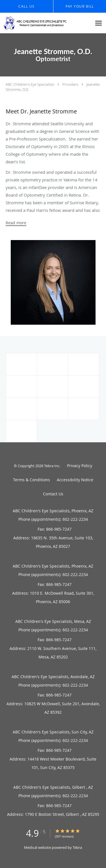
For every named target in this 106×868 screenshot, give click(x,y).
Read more (16, 223)
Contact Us (53, 494)
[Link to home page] (46, 23)
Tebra (77, 847)
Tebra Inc (52, 466)
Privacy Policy (80, 466)
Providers (70, 84)
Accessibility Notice (75, 480)
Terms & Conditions (32, 480)
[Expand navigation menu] (99, 23)
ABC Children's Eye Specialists (30, 84)
